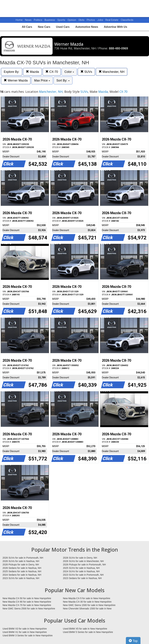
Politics (38, 20)
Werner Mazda (16, 80)
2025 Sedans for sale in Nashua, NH (22, 571)
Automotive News (87, 27)
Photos (91, 20)
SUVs (86, 72)
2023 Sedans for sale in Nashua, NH (82, 578)
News (28, 20)
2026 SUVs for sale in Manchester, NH (83, 561)
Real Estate (112, 20)
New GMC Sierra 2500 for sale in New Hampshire (29, 609)
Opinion (72, 20)
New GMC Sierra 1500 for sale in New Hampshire (89, 605)
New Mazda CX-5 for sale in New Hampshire (87, 598)
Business (50, 20)
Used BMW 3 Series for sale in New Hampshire (28, 635)
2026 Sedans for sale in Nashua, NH (22, 568)
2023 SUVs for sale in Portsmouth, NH (83, 575)
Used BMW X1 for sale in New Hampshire (25, 632)
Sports (62, 20)
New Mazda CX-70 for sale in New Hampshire (27, 605)
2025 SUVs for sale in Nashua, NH (81, 568)
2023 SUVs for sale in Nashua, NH (21, 578)
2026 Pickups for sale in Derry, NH (21, 565)
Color (69, 72)
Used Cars (63, 27)
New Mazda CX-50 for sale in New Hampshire (27, 598)
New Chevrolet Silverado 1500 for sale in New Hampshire (87, 609)
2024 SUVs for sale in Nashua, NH (81, 571)
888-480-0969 (118, 48)
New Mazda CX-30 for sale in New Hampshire (87, 602)
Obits (82, 20)
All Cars (27, 27)
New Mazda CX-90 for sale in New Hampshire (27, 602)
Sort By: (63, 80)
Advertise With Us (116, 27)
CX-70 (52, 72)
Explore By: (12, 72)
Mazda (32, 72)
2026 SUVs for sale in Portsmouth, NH (23, 558)
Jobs (101, 20)
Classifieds (127, 20)
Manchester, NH (112, 72)
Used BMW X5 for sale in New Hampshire (85, 629)
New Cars (44, 27)
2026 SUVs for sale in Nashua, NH (21, 561)
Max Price (42, 80)
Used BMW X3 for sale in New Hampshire (25, 629)
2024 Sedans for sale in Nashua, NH (22, 575)
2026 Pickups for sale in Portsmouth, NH (84, 565)
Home (19, 20)
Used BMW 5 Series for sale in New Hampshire (88, 632)
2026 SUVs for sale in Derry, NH (80, 558)
